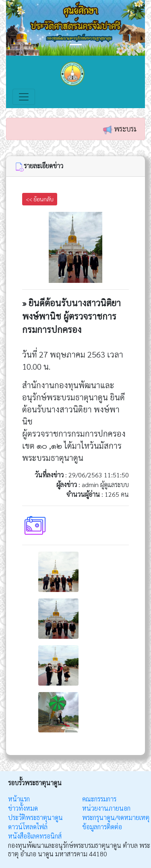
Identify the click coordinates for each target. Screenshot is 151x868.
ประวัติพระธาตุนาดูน (35, 817)
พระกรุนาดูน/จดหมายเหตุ (116, 817)
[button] (17, 28)
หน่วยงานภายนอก (106, 808)
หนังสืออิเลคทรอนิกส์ (35, 836)
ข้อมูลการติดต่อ (102, 827)
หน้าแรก (19, 799)
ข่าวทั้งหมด (23, 808)
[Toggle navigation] (24, 97)
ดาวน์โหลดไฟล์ (28, 827)
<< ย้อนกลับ (40, 199)
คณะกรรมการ (99, 799)
